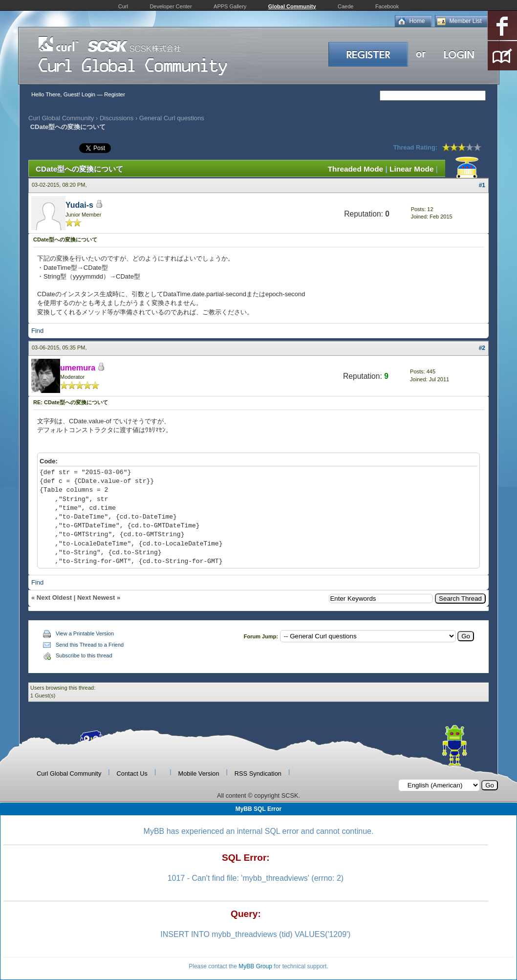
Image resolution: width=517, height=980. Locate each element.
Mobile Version (199, 773)
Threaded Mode (356, 169)
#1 (482, 185)
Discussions (117, 118)
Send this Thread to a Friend (90, 645)
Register (115, 94)
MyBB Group (255, 966)
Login (88, 94)
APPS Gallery (230, 6)
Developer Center (171, 6)
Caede (345, 6)
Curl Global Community (61, 118)
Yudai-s (79, 205)
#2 (482, 348)
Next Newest (96, 598)
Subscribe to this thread (84, 655)
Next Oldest (54, 598)
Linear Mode (411, 169)
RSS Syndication (258, 773)
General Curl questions (172, 118)
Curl (123, 6)
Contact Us (132, 773)
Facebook (387, 6)
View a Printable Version (85, 633)
